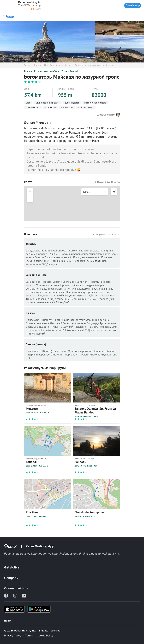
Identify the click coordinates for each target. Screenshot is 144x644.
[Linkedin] (24, 596)
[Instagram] (15, 596)
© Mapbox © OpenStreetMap (107, 182)
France (27, 65)
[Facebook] (6, 596)
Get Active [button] (12, 567)
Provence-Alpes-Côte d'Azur (47, 65)
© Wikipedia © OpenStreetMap (107, 234)
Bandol (68, 65)
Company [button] (11, 578)
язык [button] (8, 620)
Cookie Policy (45, 636)
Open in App (133, 5)
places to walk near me (104, 554)
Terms (29, 636)
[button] (3, 5)
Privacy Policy (13, 636)
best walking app (32, 554)
